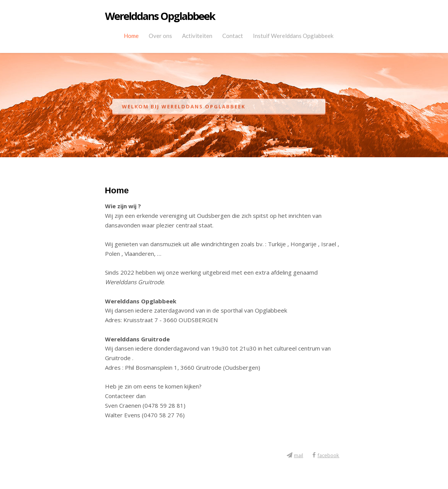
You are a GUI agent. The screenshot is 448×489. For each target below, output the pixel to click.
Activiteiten (197, 36)
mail (299, 455)
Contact (233, 36)
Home (131, 36)
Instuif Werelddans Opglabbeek (293, 36)
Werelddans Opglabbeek (160, 16)
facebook (328, 455)
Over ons (160, 36)
